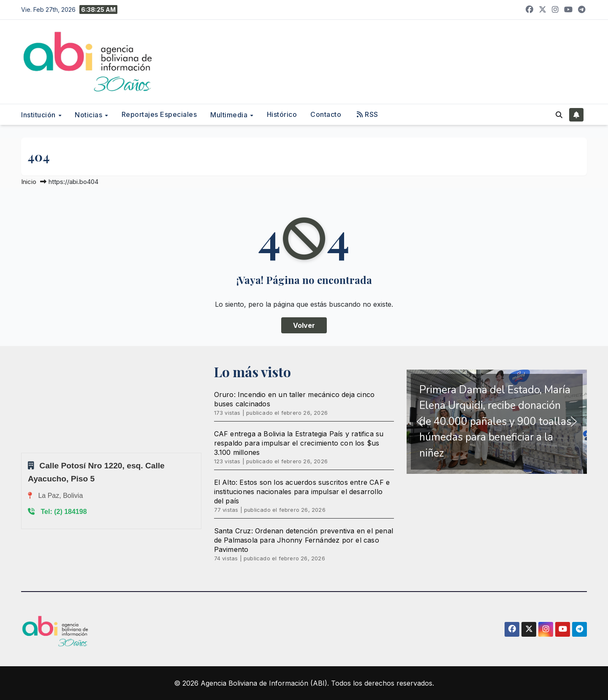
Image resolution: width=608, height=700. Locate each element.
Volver (304, 325)
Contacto (326, 114)
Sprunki (22, 453)
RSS (368, 114)
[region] (497, 422)
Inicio (29, 182)
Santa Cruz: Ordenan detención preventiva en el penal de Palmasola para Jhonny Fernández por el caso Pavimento (304, 540)
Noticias (90, 115)
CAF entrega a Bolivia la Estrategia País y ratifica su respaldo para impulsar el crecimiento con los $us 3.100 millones (299, 443)
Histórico (282, 114)
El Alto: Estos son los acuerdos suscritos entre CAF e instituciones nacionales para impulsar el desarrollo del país (302, 492)
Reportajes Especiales (159, 114)
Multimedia (230, 115)
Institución (39, 115)
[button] (559, 115)
